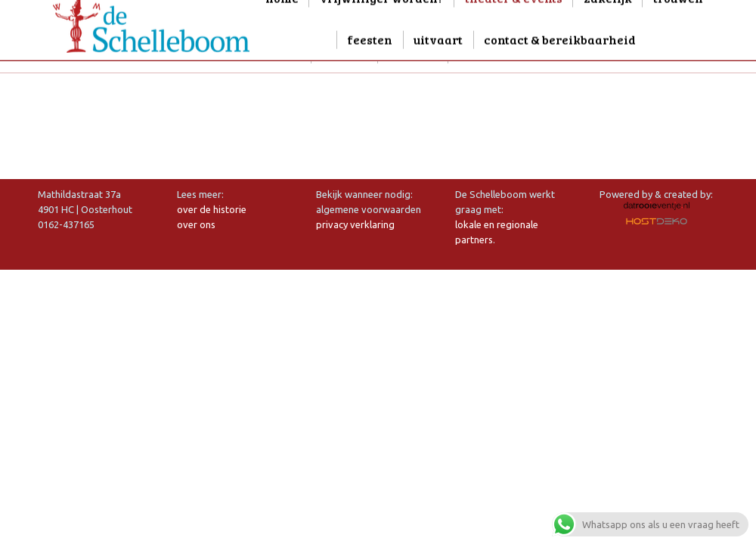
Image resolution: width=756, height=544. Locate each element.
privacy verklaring (355, 224)
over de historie (212, 209)
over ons (196, 224)
